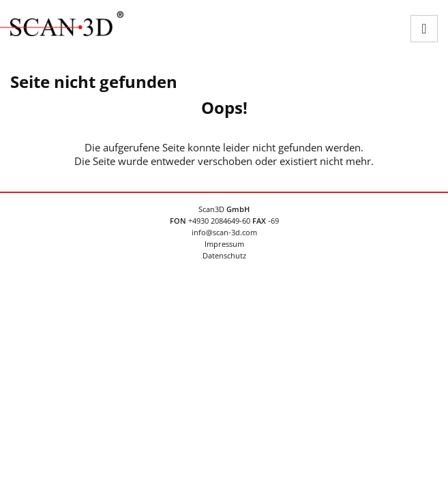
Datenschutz (224, 255)
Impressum (224, 244)
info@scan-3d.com (224, 232)
